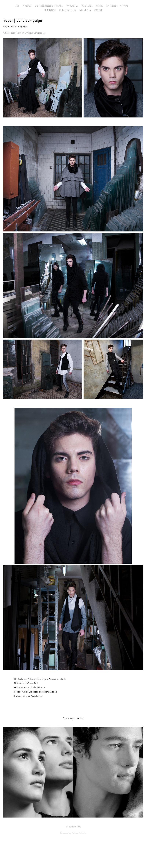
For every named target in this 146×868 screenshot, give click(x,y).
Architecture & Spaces (49, 7)
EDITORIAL (72, 7)
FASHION (87, 7)
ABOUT (98, 10)
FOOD (99, 7)
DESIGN (27, 7)
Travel (124, 7)
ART (17, 7)
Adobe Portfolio (79, 833)
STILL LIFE (111, 7)
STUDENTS (85, 10)
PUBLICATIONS (67, 10)
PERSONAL (50, 10)
